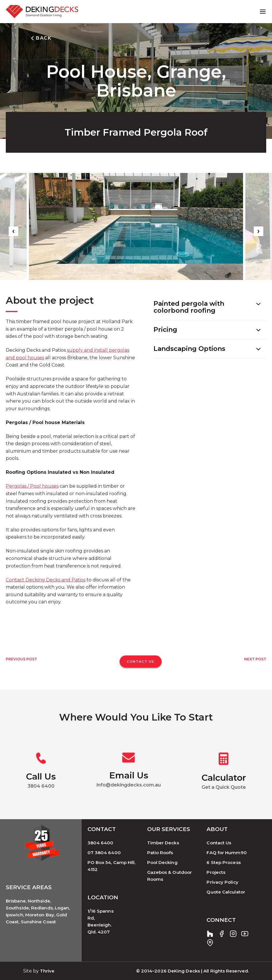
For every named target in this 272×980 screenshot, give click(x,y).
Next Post (255, 659)
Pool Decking (162, 862)
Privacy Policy (222, 882)
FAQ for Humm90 (227, 852)
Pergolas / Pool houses (32, 486)
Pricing (165, 330)
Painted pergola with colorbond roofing (189, 307)
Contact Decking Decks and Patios (46, 580)
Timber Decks (163, 842)
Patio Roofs (160, 852)
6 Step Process (223, 862)
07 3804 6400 (104, 852)
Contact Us (219, 842)
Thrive (47, 971)
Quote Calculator (226, 892)
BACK (40, 38)
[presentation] (13, 231)
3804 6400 (101, 842)
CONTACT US (141, 662)
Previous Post (21, 659)
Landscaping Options (189, 349)
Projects (216, 872)
